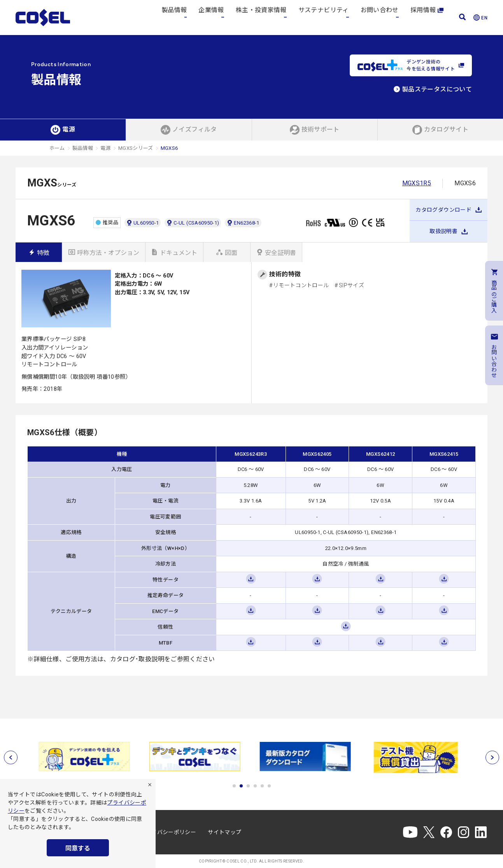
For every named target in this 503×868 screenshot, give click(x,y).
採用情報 (427, 17)
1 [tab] (234, 786)
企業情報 (211, 17)
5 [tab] (262, 786)
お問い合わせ (380, 17)
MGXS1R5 (417, 183)
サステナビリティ (324, 17)
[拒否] (150, 785)
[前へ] (11, 758)
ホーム (57, 148)
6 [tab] (269, 786)
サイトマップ (224, 832)
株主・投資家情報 (261, 17)
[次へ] (492, 758)
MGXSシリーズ (136, 148)
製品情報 (174, 17)
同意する (78, 848)
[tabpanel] (86, 756)
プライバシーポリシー (168, 832)
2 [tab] (241, 786)
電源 (106, 148)
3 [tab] (248, 786)
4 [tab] (255, 786)
